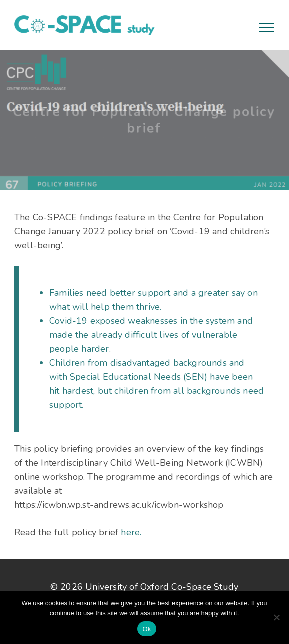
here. (131, 532)
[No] (276, 617)
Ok (147, 629)
